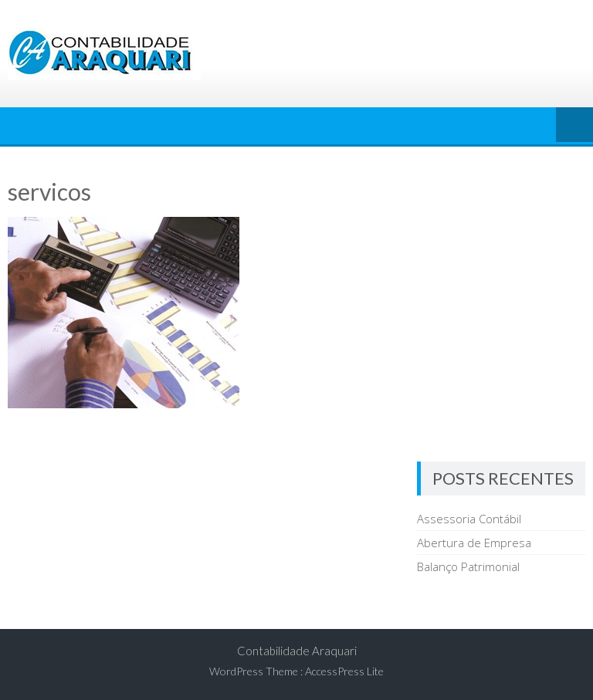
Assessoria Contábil (469, 519)
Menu (574, 126)
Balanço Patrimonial (468, 566)
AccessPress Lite (344, 671)
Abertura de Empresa (474, 543)
